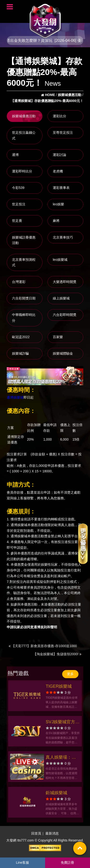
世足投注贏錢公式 (24, 135)
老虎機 (58, 171)
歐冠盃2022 (21, 337)
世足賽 (17, 221)
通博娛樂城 (15, 398)
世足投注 (19, 204)
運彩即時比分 (22, 171)
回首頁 (36, 833)
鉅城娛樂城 (56, 793)
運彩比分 (60, 116)
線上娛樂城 (61, 298)
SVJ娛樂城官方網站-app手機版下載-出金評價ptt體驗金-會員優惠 (63, 722)
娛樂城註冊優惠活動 (24, 240)
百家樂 (58, 337)
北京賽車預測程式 (24, 262)
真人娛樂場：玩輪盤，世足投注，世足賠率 (61, 758)
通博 (15, 155)
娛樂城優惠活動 (24, 116)
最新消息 (52, 833)
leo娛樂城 (60, 260)
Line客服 (23, 863)
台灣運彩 (19, 282)
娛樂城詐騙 (20, 353)
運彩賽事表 (61, 188)
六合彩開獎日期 (24, 298)
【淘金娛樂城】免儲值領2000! (57, 654)
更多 (70, 674)
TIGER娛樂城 (59, 686)
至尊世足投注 (63, 133)
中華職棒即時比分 (24, 318)
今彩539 (18, 188)
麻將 (56, 221)
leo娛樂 (58, 204)
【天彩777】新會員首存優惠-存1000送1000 (43, 646)
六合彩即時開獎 (65, 315)
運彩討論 (60, 155)
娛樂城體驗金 (63, 353)
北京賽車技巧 (63, 237)
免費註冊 (67, 863)
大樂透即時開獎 (65, 282)
